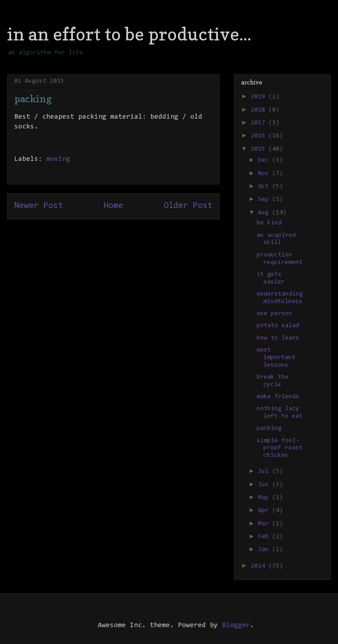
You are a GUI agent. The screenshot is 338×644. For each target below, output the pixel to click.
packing (269, 428)
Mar (265, 524)
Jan (265, 550)
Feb (265, 537)
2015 (260, 149)
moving (58, 159)
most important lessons (276, 358)
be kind (269, 223)
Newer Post (39, 206)
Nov (265, 174)
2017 (260, 123)
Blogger (236, 625)
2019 (260, 97)
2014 (260, 566)
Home (113, 206)
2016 (260, 136)
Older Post (188, 206)
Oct (265, 187)
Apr (265, 511)
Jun (265, 485)
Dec (265, 160)
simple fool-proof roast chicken (280, 448)
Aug (265, 213)
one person (274, 314)
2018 (260, 110)
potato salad (278, 326)
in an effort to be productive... (129, 34)
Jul (265, 472)
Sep (265, 200)
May (265, 498)
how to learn (278, 338)
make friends (278, 397)
